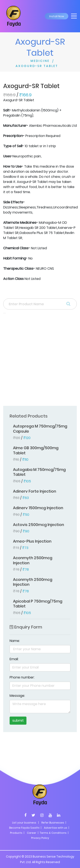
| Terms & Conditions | (53, 833)
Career (32, 833)
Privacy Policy (40, 838)
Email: (14, 659)
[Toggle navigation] (73, 16)
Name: (15, 641)
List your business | (25, 823)
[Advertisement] (40, 361)
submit (18, 720)
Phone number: (22, 677)
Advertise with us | (57, 828)
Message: (17, 696)
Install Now (57, 16)
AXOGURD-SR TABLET (37, 66)
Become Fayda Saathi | (25, 828)
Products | (17, 833)
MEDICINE (40, 61)
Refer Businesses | (54, 823)
